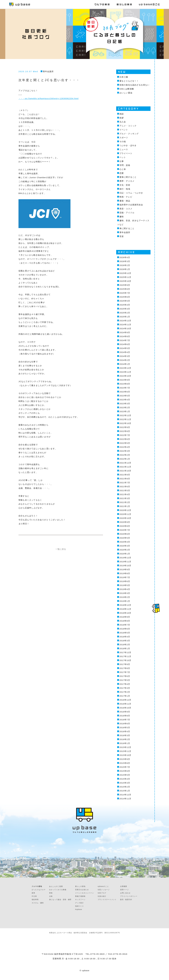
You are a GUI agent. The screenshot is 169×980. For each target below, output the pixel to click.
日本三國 (124, 77)
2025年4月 (125, 305)
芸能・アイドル (127, 213)
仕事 (122, 161)
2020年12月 (125, 510)
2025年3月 (125, 309)
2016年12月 (125, 700)
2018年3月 (125, 641)
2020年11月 (125, 514)
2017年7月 (125, 672)
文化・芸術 (125, 185)
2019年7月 (125, 577)
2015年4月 (125, 779)
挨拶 (122, 118)
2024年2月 (125, 360)
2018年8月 (125, 621)
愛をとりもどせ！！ (129, 81)
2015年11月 (125, 751)
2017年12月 (125, 652)
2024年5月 (125, 348)
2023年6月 (125, 392)
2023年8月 (125, 384)
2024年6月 (125, 344)
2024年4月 (125, 352)
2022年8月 (125, 431)
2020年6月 (125, 534)
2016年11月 (125, 704)
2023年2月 (125, 407)
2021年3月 (125, 498)
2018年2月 (125, 645)
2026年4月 (125, 257)
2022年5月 (125, 443)
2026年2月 (125, 265)
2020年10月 (125, 518)
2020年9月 (125, 522)
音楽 (122, 236)
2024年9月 (125, 332)
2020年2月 (125, 550)
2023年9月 (125, 380)
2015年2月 (125, 787)
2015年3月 (125, 783)
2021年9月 (125, 475)
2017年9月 (125, 664)
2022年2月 (125, 455)
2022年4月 (125, 447)
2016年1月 (125, 743)
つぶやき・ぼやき (128, 145)
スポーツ (124, 138)
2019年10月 (125, 566)
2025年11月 (125, 277)
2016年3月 (125, 735)
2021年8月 (125, 479)
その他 (123, 141)
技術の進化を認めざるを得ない (134, 85)
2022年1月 (125, 459)
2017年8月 (125, 668)
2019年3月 (125, 593)
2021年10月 (125, 471)
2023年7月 (125, 388)
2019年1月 (125, 601)
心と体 (123, 169)
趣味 (122, 217)
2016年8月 (125, 716)
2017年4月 (125, 684)
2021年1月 (125, 506)
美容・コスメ (126, 209)
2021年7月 (125, 483)
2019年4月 (125, 589)
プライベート (126, 153)
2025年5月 (125, 301)
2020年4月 (125, 542)
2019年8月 (125, 573)
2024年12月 (125, 321)
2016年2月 (125, 739)
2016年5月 (125, 727)
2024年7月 (125, 340)
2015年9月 (125, 759)
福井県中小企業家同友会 (131, 205)
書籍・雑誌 (125, 201)
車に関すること (127, 228)
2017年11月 (125, 656)
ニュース (124, 149)
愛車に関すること (128, 177)
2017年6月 (125, 676)
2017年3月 (125, 688)
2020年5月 (125, 538)
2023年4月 (125, 400)
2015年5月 (125, 775)
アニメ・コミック (128, 126)
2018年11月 (125, 609)
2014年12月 (125, 795)
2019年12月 (125, 558)
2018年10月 (125, 613)
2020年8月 (125, 526)
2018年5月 (125, 633)
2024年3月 (125, 356)
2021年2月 (125, 502)
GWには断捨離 (127, 89)
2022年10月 (125, 423)
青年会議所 (48, 71)
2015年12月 (125, 747)
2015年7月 (125, 767)
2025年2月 (125, 313)
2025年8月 (125, 289)
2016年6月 (125, 724)
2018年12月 (125, 605)
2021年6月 (125, 487)
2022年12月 (125, 415)
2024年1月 (125, 364)
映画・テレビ (126, 197)
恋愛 (122, 173)
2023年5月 (125, 396)
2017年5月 (125, 680)
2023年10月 (125, 376)
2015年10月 (125, 755)
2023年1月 (125, 411)
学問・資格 (125, 165)
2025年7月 (125, 293)
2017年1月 (125, 696)
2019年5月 (125, 585)
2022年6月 (125, 439)
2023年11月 (125, 372)
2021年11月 (125, 467)
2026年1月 (125, 269)
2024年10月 (125, 328)
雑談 (122, 114)
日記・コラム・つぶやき (131, 193)
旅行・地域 (125, 189)
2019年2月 (125, 597)
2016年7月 (125, 720)
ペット (123, 157)
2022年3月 (125, 451)
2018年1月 (125, 648)
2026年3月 (125, 261)
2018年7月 (125, 625)
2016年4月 (125, 731)
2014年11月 (125, 799)
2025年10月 (125, 281)
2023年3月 (125, 404)
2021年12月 (125, 463)
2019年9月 (125, 569)
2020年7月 (125, 530)
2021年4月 (125, 494)
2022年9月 (125, 427)
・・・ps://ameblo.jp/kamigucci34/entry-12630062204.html (49, 98)
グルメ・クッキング (129, 134)
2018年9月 (125, 617)
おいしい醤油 (126, 93)
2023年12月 (125, 368)
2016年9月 (125, 712)
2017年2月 (125, 692)
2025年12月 (125, 273)
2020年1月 (125, 554)
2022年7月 (125, 435)
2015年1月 (125, 791)
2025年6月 (125, 297)
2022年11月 (125, 419)
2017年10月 (125, 660)
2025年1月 (125, 317)
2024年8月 (125, 336)
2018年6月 (125, 629)
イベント (124, 130)
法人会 (123, 122)
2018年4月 (125, 637)
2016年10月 (125, 708)
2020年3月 (125, 546)
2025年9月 (125, 285)
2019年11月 (125, 562)
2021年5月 (125, 490)
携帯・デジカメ (127, 181)
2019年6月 (125, 581)
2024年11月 (125, 325)
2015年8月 (125, 763)
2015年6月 (125, 771)
